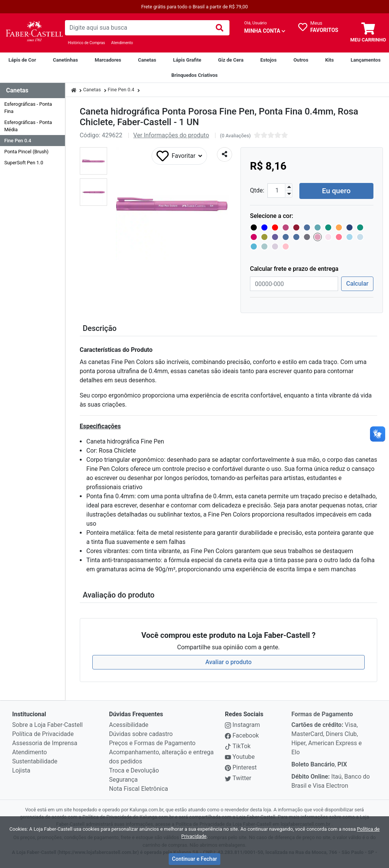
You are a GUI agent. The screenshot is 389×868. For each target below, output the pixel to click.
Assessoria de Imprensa (45, 742)
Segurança (123, 778)
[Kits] (330, 60)
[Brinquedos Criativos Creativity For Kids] (194, 75)
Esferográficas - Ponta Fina (28, 108)
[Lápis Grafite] (187, 60)
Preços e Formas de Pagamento (152, 742)
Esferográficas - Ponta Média (28, 126)
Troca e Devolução (134, 769)
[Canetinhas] (65, 60)
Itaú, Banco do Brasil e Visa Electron (330, 780)
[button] (93, 161)
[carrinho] (368, 33)
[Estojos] (268, 60)
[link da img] (32, 33)
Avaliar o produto (228, 661)
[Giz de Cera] (231, 60)
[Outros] (301, 60)
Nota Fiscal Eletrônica (138, 788)
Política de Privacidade (43, 733)
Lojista (21, 769)
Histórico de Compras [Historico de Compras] (87, 43)
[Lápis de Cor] (22, 60)
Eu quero (336, 190)
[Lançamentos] (366, 60)
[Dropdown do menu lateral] (32, 91)
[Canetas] (147, 60)
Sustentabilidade (35, 760)
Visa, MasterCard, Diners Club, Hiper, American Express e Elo (327, 737)
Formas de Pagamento (322, 713)
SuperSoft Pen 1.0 (24, 163)
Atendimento (122, 43)
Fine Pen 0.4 (18, 141)
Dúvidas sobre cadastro (141, 733)
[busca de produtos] (138, 28)
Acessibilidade (129, 724)
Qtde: (257, 190)
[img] (220, 28)
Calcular (357, 283)
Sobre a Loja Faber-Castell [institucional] (47, 724)
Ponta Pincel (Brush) (26, 152)
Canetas (92, 90)
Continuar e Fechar (194, 859)
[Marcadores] (108, 60)
